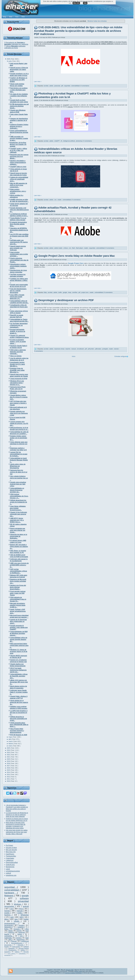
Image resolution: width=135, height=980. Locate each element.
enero (11, 746)
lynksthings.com (11, 875)
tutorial (7, 911)
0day (45, 292)
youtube (22, 925)
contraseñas (9, 936)
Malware (9, 896)
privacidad (23, 901)
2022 (9, 755)
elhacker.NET (70, 970)
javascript (22, 932)
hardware (11, 893)
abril (10, 739)
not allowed (81, 349)
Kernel (19, 931)
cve (12, 909)
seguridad (11, 887)
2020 (9, 759)
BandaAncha (10, 867)
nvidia (20, 913)
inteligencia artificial (69, 141)
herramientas (9, 925)
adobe (11, 931)
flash (27, 938)
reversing (7, 952)
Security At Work (11, 848)
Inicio (74, 356)
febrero (11, 744)
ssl (5, 941)
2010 (9, 781)
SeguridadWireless (17, 943)
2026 (9, 59)
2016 (9, 768)
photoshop (79, 141)
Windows (18, 904)
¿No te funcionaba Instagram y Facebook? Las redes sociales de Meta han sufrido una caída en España (17, 808)
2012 (9, 777)
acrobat (46, 86)
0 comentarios (85, 86)
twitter (26, 919)
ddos (7, 919)
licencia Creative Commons (73, 973)
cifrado (17, 921)
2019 (9, 761)
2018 (9, 764)
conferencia (25, 941)
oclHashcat (7, 955)
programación (11, 923)
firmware (17, 929)
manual (20, 911)
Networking (8, 927)
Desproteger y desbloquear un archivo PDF (66, 300)
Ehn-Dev (26, 952)
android (26, 906)
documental (8, 945)
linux (21, 909)
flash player (80, 248)
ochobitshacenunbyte (13, 871)
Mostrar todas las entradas (97, 21)
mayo (11, 737)
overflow (75, 292)
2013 (9, 775)
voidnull (8, 873)
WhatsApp (25, 915)
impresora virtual (60, 349)
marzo (11, 741)
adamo (17, 952)
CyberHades (10, 858)
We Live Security (11, 850)
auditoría (26, 947)
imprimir (68, 349)
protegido (105, 349)
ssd (12, 917)
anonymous (21, 940)
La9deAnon (10, 860)
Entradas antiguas (120, 356)
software (24, 898)
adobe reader (59, 248)
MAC (10, 940)
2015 (9, 770)
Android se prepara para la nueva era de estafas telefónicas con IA (17, 820)
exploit (7, 913)
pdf (62, 86)
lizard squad (16, 947)
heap (70, 292)
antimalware (22, 953)
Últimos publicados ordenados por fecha (15, 47)
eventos (19, 938)
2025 (9, 748)
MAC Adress (12, 953)
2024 (9, 750)
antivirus (11, 932)
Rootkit (7, 947)
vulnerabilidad (12, 890)
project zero (85, 292)
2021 (9, 757)
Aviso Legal (78, 971)
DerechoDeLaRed (12, 862)
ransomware (10, 906)
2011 (9, 779)
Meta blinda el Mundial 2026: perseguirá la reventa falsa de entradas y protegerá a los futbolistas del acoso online (16, 825)
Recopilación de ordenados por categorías (16, 43)
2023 (9, 752)
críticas (66, 248)
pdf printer (91, 349)
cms (22, 936)
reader (60, 200)
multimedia (8, 938)
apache (7, 934)
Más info (76, 3)
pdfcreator (98, 349)
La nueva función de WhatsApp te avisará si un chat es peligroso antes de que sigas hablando (17, 815)
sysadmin (21, 927)
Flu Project (9, 845)
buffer (60, 292)
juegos (20, 934)
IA (62, 141)
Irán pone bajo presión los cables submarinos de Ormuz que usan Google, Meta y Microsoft (17, 832)
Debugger (21, 945)
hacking (8, 915)
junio (10, 61)
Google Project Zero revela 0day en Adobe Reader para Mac (77, 256)
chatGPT (57, 141)
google (25, 896)
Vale (85, 3)
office (27, 929)
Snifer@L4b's (10, 865)
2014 (9, 772)
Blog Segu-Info (11, 852)
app (16, 919)
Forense (14, 941)
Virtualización (13, 950)
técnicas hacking (24, 948)
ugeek (8, 869)
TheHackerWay (11, 856)
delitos (23, 950)
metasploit (12, 948)
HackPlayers (10, 854)
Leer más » (38, 82)
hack (27, 931)
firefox (7, 929)
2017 (9, 766)
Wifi (22, 917)
